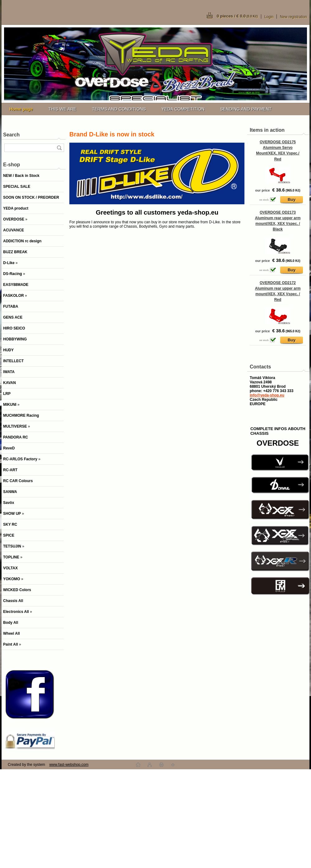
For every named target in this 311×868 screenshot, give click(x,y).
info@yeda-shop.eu (267, 395)
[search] (59, 148)
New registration (293, 17)
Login (269, 17)
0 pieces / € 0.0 (237, 16)
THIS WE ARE (62, 109)
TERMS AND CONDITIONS (119, 109)
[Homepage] (21, 109)
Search (11, 135)
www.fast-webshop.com (69, 765)
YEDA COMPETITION (183, 109)
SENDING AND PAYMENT (246, 109)
